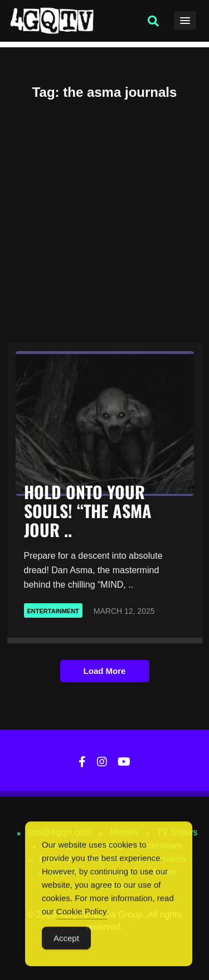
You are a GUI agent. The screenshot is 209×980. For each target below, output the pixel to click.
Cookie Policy (82, 913)
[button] (153, 21)
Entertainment (53, 611)
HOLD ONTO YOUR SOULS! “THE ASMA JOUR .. (88, 511)
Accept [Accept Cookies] (66, 940)
